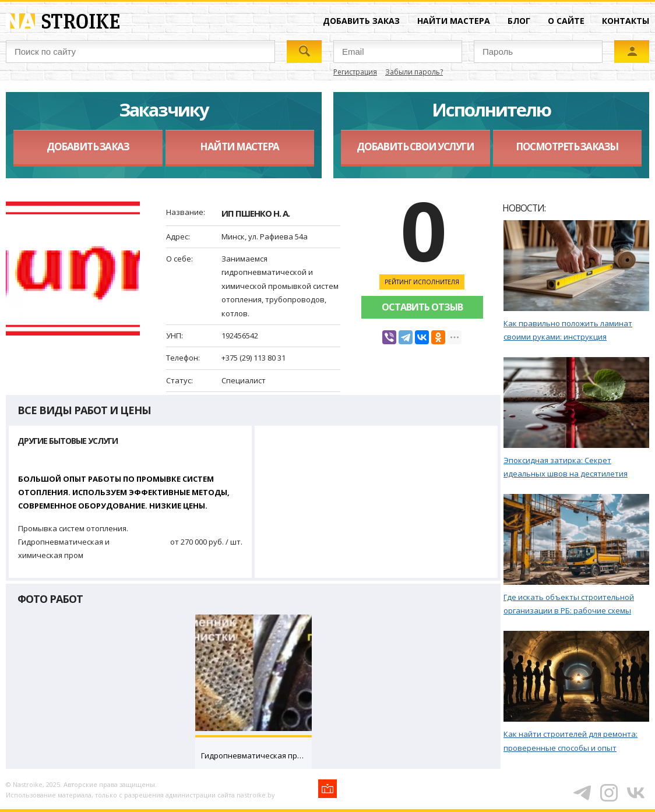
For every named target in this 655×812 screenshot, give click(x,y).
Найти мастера (454, 21)
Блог (519, 21)
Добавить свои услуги (415, 146)
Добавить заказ (361, 21)
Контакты (626, 21)
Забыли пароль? (414, 72)
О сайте (566, 21)
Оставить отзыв (422, 307)
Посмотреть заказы (567, 146)
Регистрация (355, 72)
